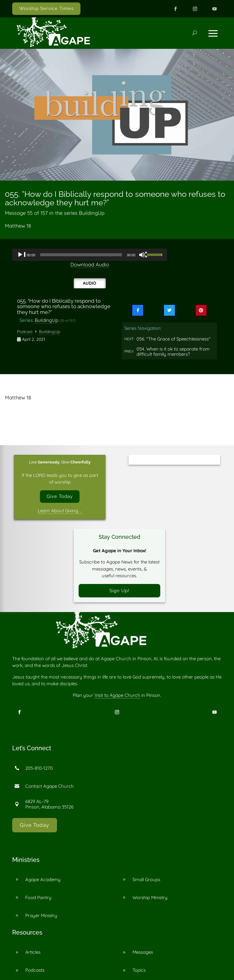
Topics (139, 970)
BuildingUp (46, 320)
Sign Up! (119, 591)
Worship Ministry (150, 897)
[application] (90, 255)
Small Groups (146, 879)
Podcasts (35, 970)
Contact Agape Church (50, 786)
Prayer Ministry (41, 915)
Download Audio (90, 264)
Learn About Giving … (60, 511)
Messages (143, 952)
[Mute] (144, 255)
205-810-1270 (39, 768)
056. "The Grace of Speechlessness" (174, 339)
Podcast (25, 332)
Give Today (60, 496)
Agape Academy (43, 879)
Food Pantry (38, 897)
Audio (90, 283)
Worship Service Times (46, 9)
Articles (33, 952)
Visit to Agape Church (117, 695)
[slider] (81, 255)
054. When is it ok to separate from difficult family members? (173, 352)
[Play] (22, 255)
